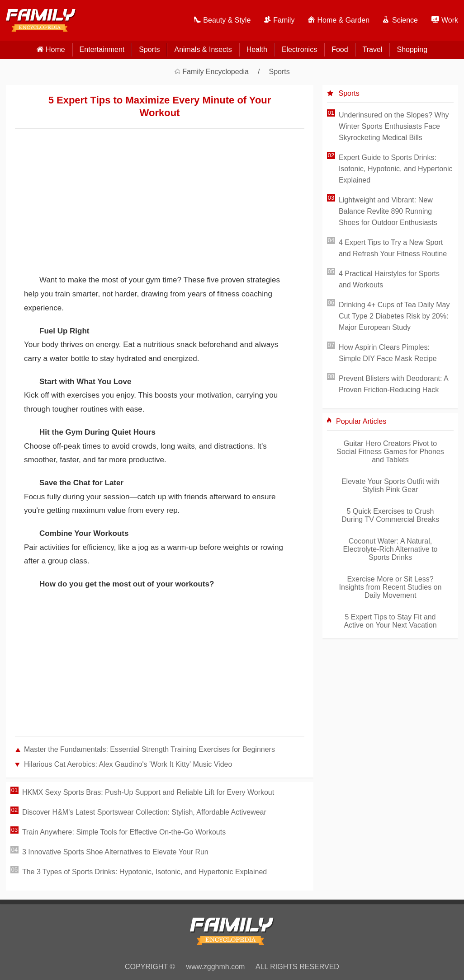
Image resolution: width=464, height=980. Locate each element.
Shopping (412, 49)
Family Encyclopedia (215, 72)
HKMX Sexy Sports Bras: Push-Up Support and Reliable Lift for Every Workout (148, 792)
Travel (373, 49)
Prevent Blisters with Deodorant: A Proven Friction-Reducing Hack (393, 384)
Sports (149, 49)
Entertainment (102, 49)
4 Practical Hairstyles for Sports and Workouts (389, 279)
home (55, 49)
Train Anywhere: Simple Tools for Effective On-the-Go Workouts (124, 832)
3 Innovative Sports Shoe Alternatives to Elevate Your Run (115, 852)
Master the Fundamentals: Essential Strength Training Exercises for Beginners (149, 749)
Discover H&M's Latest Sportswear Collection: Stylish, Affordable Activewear (144, 812)
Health (257, 49)
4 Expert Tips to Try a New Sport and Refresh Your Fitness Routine (393, 248)
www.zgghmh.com (216, 967)
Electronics (299, 49)
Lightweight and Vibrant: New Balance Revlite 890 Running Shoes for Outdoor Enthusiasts (388, 211)
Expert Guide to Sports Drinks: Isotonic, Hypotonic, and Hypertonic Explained (396, 169)
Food (340, 49)
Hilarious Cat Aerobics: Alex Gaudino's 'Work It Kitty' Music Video (128, 764)
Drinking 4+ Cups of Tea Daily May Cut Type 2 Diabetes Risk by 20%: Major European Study (394, 316)
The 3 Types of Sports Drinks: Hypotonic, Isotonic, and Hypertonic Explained (144, 872)
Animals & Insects (203, 49)
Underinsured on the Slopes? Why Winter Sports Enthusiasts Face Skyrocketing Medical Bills (394, 126)
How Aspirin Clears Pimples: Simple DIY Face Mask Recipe (388, 353)
